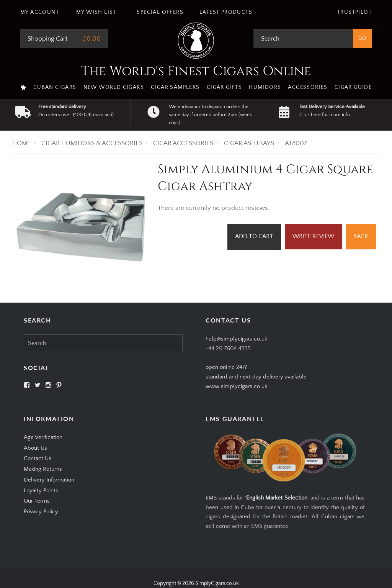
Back (361, 236)
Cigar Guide (353, 87)
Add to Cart (254, 236)
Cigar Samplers (175, 87)
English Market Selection (277, 498)
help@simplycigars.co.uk (236, 339)
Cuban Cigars (55, 87)
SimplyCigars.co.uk (217, 583)
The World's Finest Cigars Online (196, 71)
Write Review (313, 236)
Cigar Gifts (224, 87)
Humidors (265, 87)
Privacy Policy (41, 512)
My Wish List (96, 12)
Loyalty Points (41, 491)
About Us (35, 448)
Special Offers (160, 12)
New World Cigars (114, 87)
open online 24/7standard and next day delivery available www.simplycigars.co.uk (256, 377)
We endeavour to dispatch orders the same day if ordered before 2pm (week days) (210, 115)
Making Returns (43, 469)
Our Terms (37, 501)
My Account (40, 12)
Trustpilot (354, 12)
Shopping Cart (47, 39)
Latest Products (226, 12)
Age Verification (43, 437)
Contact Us (38, 458)
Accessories (308, 87)
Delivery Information (49, 480)
